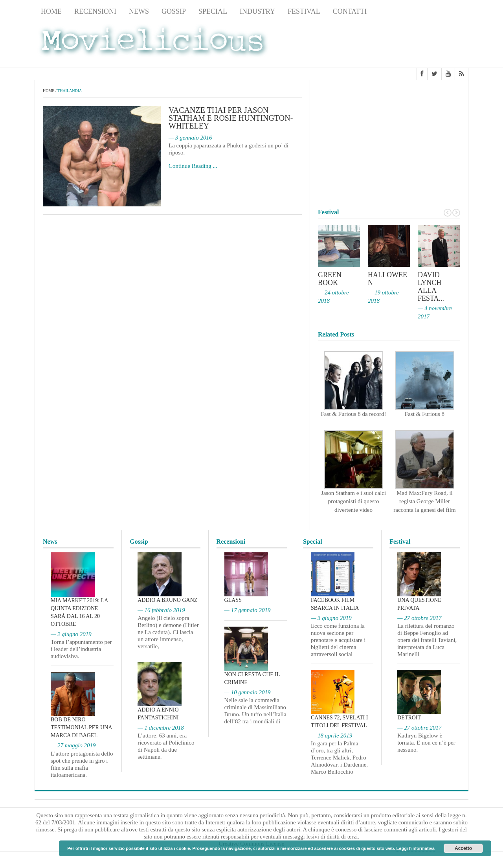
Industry (257, 11)
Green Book (330, 279)
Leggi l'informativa (416, 848)
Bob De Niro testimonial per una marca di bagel (81, 727)
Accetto (463, 848)
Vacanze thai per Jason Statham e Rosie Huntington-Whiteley (231, 118)
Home (51, 11)
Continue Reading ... (193, 166)
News (139, 11)
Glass (233, 600)
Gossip (174, 11)
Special (213, 11)
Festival (304, 11)
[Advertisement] (406, 44)
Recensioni (95, 11)
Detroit (409, 718)
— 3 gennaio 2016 (190, 138)
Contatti (350, 11)
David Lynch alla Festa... (431, 287)
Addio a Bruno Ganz (167, 600)
